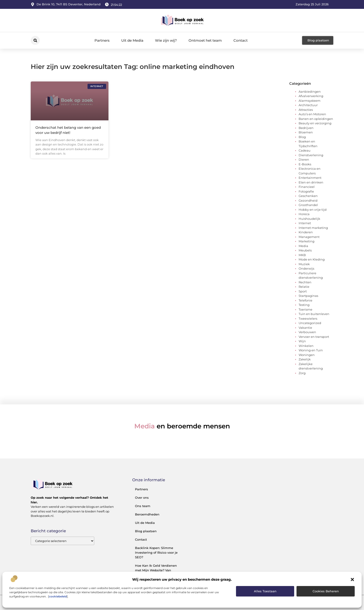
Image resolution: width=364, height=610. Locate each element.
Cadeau (305, 150)
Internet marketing (313, 228)
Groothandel (308, 205)
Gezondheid (308, 200)
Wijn (302, 341)
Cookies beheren (326, 591)
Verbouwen (307, 332)
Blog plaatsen (146, 531)
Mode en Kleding (312, 259)
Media (303, 246)
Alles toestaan (265, 591)
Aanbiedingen (310, 91)
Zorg (302, 373)
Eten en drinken (311, 182)
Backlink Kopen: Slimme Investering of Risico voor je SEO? (156, 552)
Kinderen (306, 232)
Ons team (143, 506)
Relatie (304, 287)
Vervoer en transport (314, 337)
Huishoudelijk (309, 219)
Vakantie (305, 328)
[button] (352, 579)
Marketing (307, 241)
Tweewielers (308, 319)
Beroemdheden (147, 514)
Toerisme (305, 309)
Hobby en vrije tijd (313, 210)
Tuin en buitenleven (314, 314)
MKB (302, 255)
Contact (241, 40)
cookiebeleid (58, 596)
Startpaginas (308, 296)
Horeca (304, 214)
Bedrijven (306, 128)
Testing (304, 305)
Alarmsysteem (310, 101)
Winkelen (306, 346)
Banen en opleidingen (316, 119)
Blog (302, 137)
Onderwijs (306, 268)
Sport (303, 291)
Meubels (305, 250)
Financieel (307, 187)
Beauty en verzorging (315, 123)
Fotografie (306, 191)
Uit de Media (132, 40)
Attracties (306, 110)
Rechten (305, 282)
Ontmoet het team (205, 40)
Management (309, 237)
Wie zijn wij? (166, 40)
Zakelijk (305, 359)
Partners (102, 40)
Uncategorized (310, 323)
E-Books (305, 164)
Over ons (142, 498)
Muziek (304, 264)
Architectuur (308, 105)
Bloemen (306, 132)
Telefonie (305, 300)
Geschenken (308, 196)
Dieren (304, 159)
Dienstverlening (311, 155)
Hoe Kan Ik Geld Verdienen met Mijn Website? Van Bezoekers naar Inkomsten (156, 570)
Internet (305, 223)
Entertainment (310, 178)
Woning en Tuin (311, 350)
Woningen (307, 355)
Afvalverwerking (311, 96)
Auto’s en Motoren (312, 114)
